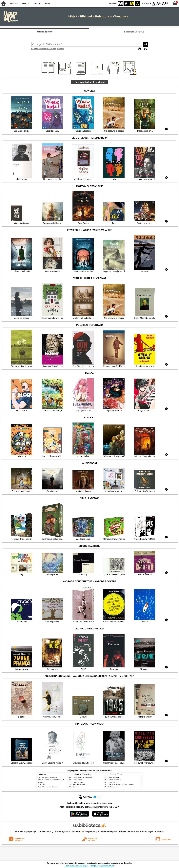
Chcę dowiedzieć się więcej (77, 866)
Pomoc (37, 4)
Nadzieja (40, 782)
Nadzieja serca (113, 787)
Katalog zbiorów (44, 32)
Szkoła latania (77, 780)
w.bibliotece (76, 831)
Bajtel (75, 787)
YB (132, 3)
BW (126, 3)
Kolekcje (61, 49)
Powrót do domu (78, 782)
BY (138, 3)
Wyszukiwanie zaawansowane (44, 49)
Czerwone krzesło (114, 778)
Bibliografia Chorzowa (134, 32)
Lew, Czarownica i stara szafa (47, 778)
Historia (26, 4)
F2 (165, 3)
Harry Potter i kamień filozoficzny (48, 787)
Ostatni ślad (41, 785)
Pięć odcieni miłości (79, 785)
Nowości (14, 4)
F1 (159, 3)
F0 (154, 3)
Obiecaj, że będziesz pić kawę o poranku (121, 785)
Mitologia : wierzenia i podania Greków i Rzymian (53, 780)
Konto (48, 4)
